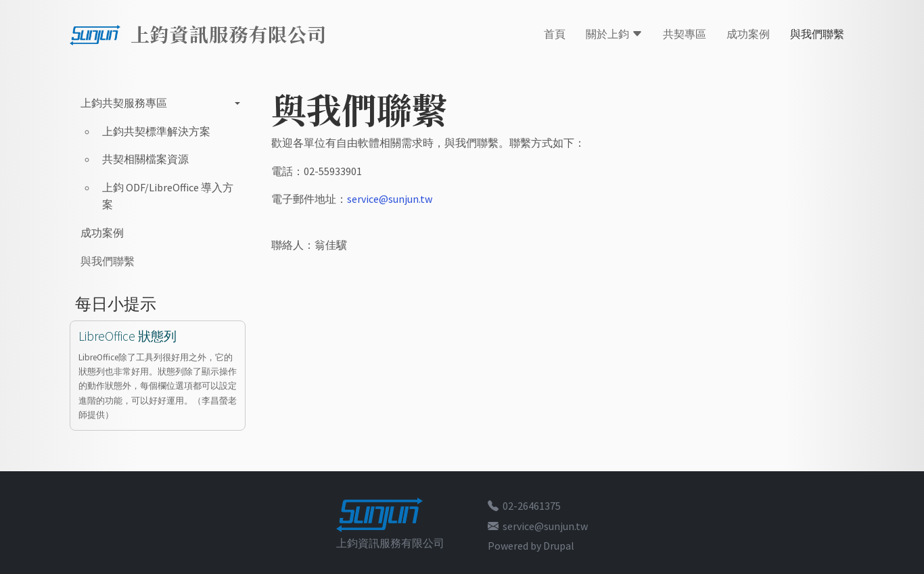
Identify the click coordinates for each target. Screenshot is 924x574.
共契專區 (685, 34)
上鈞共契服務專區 (124, 103)
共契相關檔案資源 (145, 159)
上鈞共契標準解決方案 (156, 131)
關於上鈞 (614, 34)
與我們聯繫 (817, 34)
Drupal (559, 546)
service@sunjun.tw (390, 199)
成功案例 (748, 34)
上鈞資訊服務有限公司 (229, 34)
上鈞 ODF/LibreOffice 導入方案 (168, 196)
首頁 (555, 34)
